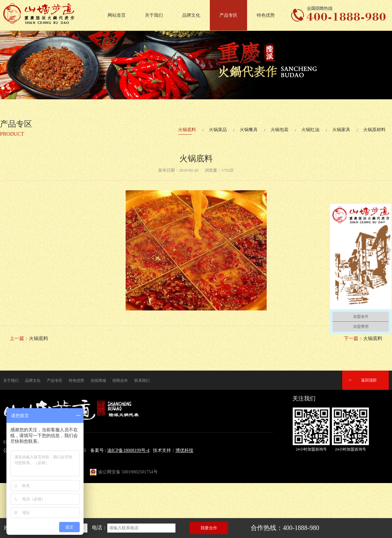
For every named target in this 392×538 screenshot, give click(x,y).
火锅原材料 (374, 130)
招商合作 (120, 381)
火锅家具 (341, 130)
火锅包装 (280, 130)
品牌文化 (191, 15)
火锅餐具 (249, 130)
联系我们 (142, 381)
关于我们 (154, 15)
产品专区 (228, 15)
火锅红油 (310, 130)
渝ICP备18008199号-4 (128, 450)
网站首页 (117, 15)
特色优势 (266, 15)
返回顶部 (369, 380)
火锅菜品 (218, 130)
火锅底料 (187, 130)
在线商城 (98, 381)
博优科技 (184, 450)
